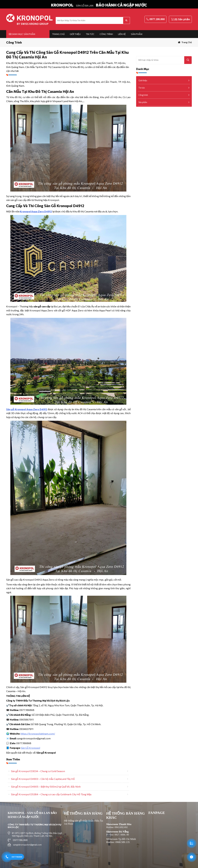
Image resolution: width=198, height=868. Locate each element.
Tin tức (90, 34)
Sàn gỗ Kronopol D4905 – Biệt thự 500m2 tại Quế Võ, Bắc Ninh (46, 787)
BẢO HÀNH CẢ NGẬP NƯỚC (121, 5)
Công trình (106, 34)
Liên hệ (122, 34)
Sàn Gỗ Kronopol (30, 748)
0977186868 (17, 857)
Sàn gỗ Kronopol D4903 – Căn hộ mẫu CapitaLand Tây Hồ (43, 779)
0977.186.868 (157, 19)
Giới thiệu (75, 34)
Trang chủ (58, 34)
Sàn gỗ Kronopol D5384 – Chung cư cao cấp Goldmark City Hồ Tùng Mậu (51, 794)
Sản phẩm (137, 34)
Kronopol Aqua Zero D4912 (36, 211)
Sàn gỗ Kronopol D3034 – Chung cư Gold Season (38, 771)
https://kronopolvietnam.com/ (38, 734)
